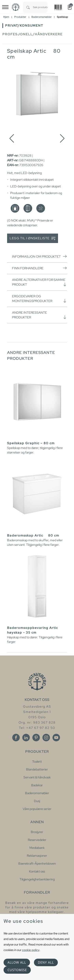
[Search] (28, 7)
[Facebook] (16, 738)
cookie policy (31, 950)
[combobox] (40, 7)
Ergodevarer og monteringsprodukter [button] (39, 299)
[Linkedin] (26, 738)
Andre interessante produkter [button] (39, 315)
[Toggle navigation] (5, 7)
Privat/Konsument (24, 26)
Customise (17, 970)
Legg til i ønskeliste (33, 238)
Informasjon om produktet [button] (39, 256)
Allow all (17, 962)
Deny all (46, 962)
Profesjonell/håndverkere (32, 34)
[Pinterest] (36, 738)
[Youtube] (56, 738)
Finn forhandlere (39, 268)
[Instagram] (46, 738)
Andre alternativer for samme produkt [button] (39, 282)
